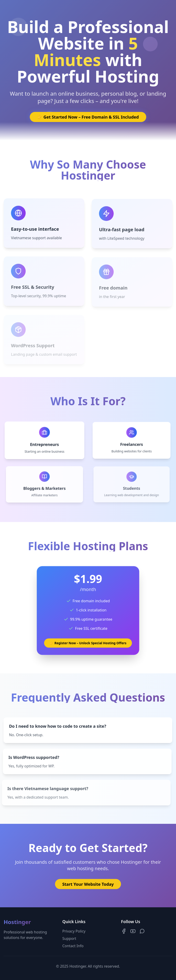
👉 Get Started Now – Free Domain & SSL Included (88, 117)
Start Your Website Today (88, 885)
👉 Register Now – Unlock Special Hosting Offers (88, 643)
